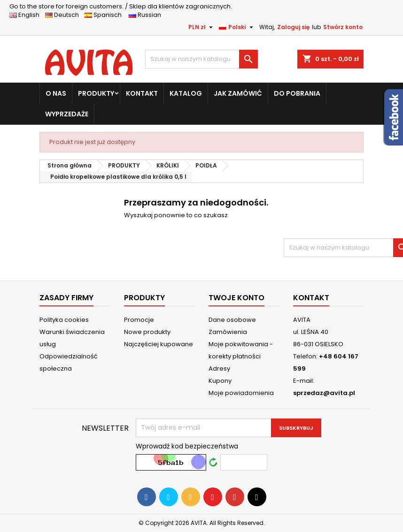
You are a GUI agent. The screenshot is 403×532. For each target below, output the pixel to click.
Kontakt (311, 298)
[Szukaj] (201, 59)
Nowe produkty (147, 332)
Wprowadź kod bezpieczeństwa (187, 446)
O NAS (56, 93)
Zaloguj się (293, 27)
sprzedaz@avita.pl (324, 393)
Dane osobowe (232, 320)
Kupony (220, 381)
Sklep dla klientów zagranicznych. (121, 6)
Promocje (139, 320)
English (27, 15)
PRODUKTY (96, 93)
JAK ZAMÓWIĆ (238, 93)
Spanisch (106, 15)
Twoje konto (236, 298)
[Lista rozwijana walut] (202, 27)
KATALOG (186, 93)
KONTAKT (142, 93)
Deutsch (64, 15)
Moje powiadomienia (241, 393)
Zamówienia (228, 332)
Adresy (219, 369)
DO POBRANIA (297, 93)
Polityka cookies (64, 320)
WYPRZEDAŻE (67, 114)
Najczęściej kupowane (159, 344)
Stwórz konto (343, 27)
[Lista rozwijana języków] (237, 27)
